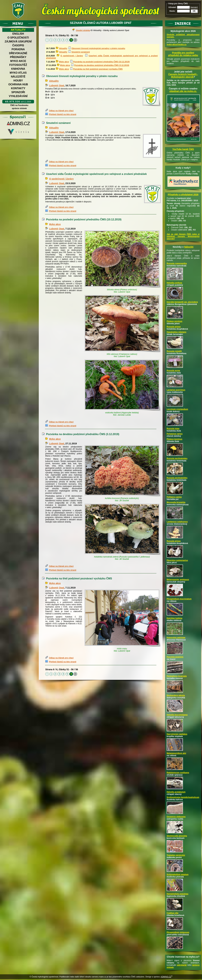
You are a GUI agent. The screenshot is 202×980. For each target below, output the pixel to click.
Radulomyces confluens (178, 773)
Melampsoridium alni (176, 753)
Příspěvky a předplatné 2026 (183, 195)
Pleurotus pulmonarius (177, 560)
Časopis (18, 45)
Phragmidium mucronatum (179, 599)
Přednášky (18, 57)
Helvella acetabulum (176, 792)
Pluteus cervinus (174, 321)
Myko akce (18, 61)
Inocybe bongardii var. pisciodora (182, 302)
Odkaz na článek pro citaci (61, 111)
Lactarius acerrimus (176, 390)
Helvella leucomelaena (177, 715)
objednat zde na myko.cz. (183, 91)
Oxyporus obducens (176, 817)
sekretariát (182, 965)
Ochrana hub (18, 84)
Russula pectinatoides (177, 458)
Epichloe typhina (174, 618)
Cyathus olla (172, 913)
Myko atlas (18, 73)
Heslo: (172, 11)
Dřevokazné (18, 53)
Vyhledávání (18, 96)
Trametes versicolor (176, 855)
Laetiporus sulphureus (177, 522)
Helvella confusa (174, 283)
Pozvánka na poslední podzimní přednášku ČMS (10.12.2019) (101, 62)
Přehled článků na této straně (63, 114)
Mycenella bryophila (176, 502)
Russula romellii (174, 351)
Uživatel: (172, 7)
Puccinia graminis (175, 657)
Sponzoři (18, 92)
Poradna (18, 49)
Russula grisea (174, 327)
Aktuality (18, 30)
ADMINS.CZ (166, 977)
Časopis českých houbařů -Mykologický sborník (183, 76)
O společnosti (18, 38)
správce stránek (19, 108)
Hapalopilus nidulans (177, 332)
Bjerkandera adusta (176, 695)
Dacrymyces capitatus (177, 734)
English (18, 34)
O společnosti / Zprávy (72, 56)
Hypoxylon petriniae (176, 638)
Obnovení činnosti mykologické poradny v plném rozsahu (98, 48)
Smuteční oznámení (81, 52)
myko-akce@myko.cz (177, 45)
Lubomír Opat (57, 85)
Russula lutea (173, 429)
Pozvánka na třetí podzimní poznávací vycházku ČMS (98, 69)
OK (194, 11)
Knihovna (18, 69)
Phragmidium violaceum (178, 932)
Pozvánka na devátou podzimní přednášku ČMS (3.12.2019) (102, 65)
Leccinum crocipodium (177, 409)
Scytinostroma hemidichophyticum (183, 797)
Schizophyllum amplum (178, 875)
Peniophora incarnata (177, 676)
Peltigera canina (174, 497)
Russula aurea (173, 371)
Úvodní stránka (83, 30)
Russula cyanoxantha (177, 263)
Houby (18, 81)
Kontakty (18, 88)
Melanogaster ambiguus (178, 580)
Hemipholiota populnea (177, 894)
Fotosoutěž (18, 65)
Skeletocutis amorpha (177, 836)
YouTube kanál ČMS (183, 149)
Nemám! (194, 7)
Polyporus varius (175, 434)
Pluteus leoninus (174, 439)
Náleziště (18, 77)
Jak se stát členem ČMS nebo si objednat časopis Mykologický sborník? (183, 236)
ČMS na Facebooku (19, 105)
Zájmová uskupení (18, 42)
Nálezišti (189, 247)
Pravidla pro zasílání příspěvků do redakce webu (183, 54)
